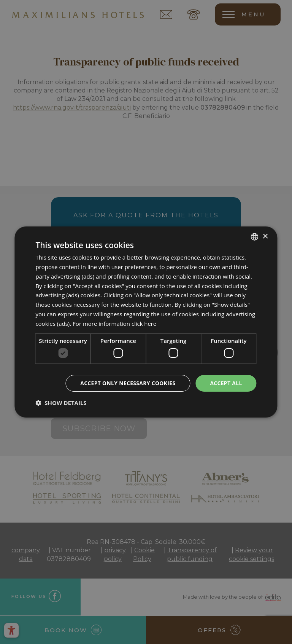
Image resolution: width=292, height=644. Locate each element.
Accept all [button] (226, 383)
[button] (61, 403)
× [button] (265, 236)
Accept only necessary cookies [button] (127, 383)
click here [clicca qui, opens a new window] (144, 323)
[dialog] (146, 322)
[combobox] (255, 237)
